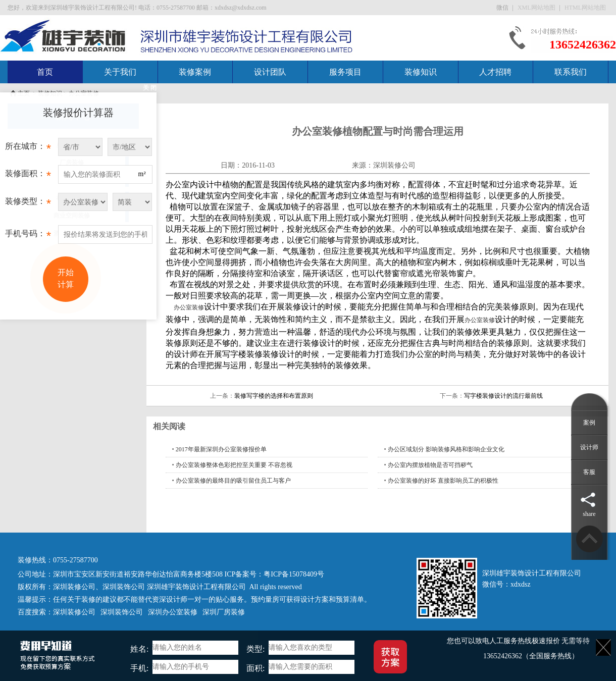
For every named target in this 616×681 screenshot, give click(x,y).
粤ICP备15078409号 (294, 574)
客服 (589, 472)
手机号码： (28, 236)
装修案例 (195, 72)
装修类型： (28, 204)
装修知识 (421, 72)
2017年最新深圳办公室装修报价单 (221, 449)
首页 (45, 72)
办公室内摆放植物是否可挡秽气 (430, 465)
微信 (503, 8)
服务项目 (345, 72)
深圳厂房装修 (224, 612)
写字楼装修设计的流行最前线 (503, 396)
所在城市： (28, 149)
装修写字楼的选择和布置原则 (274, 396)
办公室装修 (189, 307)
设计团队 (270, 72)
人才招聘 (495, 72)
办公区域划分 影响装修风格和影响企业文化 (446, 449)
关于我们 (120, 72)
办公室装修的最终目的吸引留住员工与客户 (233, 481)
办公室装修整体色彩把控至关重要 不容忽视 (234, 465)
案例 (589, 423)
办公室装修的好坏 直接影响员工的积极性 (443, 481)
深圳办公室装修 (173, 612)
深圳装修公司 (394, 165)
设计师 (589, 447)
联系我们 (571, 72)
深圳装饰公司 (124, 587)
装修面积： (28, 176)
